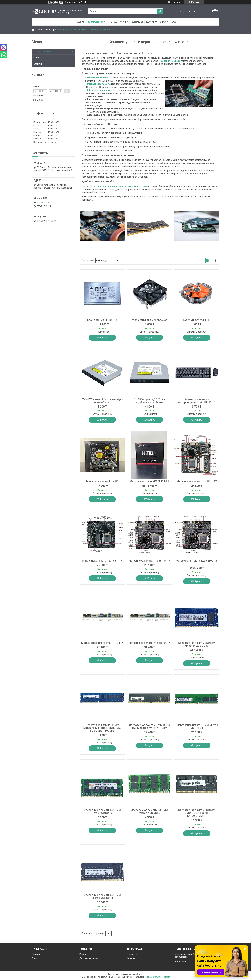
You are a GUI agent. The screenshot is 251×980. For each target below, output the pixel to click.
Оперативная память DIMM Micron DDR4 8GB (197, 726)
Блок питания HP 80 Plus (102, 320)
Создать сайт (71, 2)
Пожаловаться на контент (158, 977)
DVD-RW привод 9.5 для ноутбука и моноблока (102, 401)
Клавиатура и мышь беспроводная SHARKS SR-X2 (197, 401)
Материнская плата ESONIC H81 (149, 481)
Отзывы (38, 64)
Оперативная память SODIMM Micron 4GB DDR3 (149, 811)
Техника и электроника (49, 30)
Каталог (84, 954)
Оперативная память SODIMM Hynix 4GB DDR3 (102, 811)
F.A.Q (174, 22)
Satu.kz (140, 974)
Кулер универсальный (197, 320)
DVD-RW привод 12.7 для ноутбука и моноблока (149, 401)
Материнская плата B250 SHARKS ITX (197, 562)
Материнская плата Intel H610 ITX (150, 643)
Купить (104, 338)
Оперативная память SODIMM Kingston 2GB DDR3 (197, 644)
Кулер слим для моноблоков (149, 320)
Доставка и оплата (157, 22)
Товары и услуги (98, 22)
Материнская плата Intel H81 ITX (102, 561)
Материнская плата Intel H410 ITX (102, 643)
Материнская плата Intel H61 (102, 481)
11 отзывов (177, 2)
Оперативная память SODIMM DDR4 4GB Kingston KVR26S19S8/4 (197, 813)
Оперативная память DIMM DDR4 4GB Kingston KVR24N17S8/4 (149, 726)
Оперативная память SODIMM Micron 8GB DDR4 (102, 896)
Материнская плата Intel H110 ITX (150, 561)
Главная (80, 22)
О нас (114, 22)
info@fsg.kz (43, 203)
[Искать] (160, 11)
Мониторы (180, 961)
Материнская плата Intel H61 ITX (197, 481)
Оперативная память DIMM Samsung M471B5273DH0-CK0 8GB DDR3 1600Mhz (102, 728)
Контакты (137, 22)
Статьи (124, 22)
